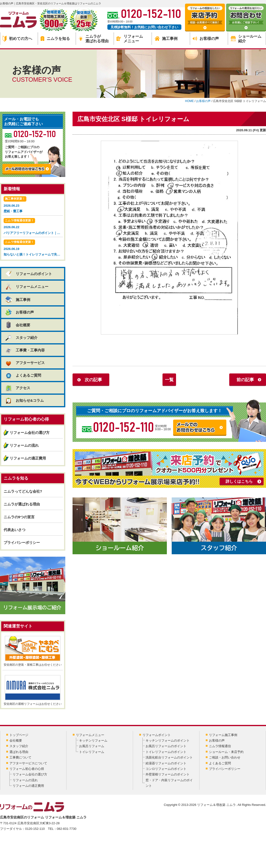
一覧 (169, 380)
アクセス (18, 388)
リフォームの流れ (24, 445)
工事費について (20, 757)
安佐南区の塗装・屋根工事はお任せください (33, 651)
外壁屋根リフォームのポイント (168, 774)
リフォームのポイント (28, 274)
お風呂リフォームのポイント (166, 746)
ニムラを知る (55, 39)
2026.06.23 (33, 205)
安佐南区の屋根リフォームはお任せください (33, 690)
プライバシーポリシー (22, 543)
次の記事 (93, 380)
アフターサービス (25, 363)
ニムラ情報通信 (220, 746)
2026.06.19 (33, 248)
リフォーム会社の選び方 (30, 433)
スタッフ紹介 (21, 338)
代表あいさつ (15, 530)
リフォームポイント (157, 735)
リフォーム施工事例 (223, 735)
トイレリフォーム (92, 752)
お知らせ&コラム (24, 400)
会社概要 (18, 325)
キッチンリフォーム (93, 740)
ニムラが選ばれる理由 (94, 39)
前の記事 (245, 380)
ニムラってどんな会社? (23, 491)
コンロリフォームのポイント (166, 769)
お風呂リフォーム (92, 746)
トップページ (19, 735)
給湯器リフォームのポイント (166, 763)
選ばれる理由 (19, 752)
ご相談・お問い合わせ (225, 757)
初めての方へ (17, 39)
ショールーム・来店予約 (226, 752)
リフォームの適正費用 (28, 458)
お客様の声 (206, 39)
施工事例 (166, 39)
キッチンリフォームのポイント (168, 740)
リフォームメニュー (130, 39)
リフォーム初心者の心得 (27, 769)
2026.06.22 (33, 227)
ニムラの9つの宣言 (19, 517)
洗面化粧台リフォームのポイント (169, 757)
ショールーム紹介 (246, 39)
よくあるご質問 (23, 375)
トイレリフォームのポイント (166, 752)
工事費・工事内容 (25, 350)
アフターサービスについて (28, 763)
